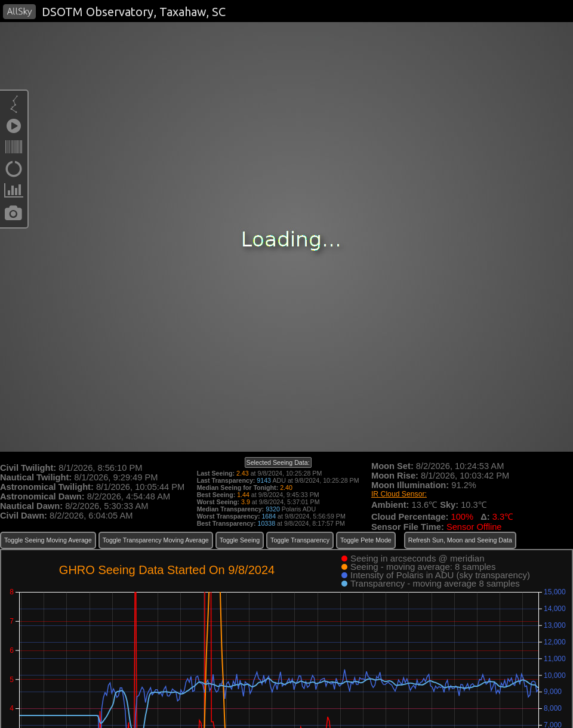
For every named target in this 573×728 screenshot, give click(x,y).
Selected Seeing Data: (278, 462)
